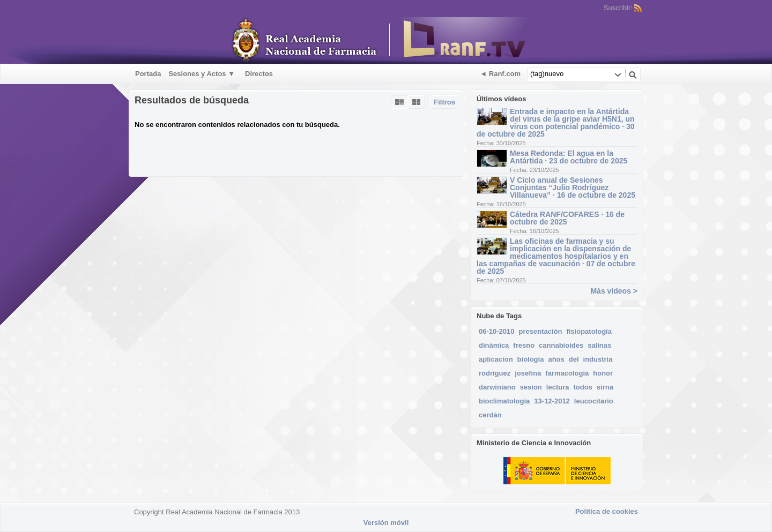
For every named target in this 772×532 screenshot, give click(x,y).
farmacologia (567, 373)
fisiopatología (589, 331)
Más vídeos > (614, 291)
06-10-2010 (497, 331)
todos (582, 387)
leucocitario (594, 401)
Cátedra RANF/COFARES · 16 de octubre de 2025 (567, 218)
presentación (541, 331)
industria (598, 359)
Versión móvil (386, 523)
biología (531, 359)
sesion (531, 387)
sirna (605, 387)
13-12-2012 (552, 401)
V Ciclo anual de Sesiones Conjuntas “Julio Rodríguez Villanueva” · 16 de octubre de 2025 (573, 188)
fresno (524, 345)
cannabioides (561, 345)
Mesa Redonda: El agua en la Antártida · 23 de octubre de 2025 (569, 157)
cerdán (490, 415)
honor (603, 373)
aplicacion (496, 359)
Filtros (444, 102)
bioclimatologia (504, 401)
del (574, 359)
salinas (599, 345)
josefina (528, 373)
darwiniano (497, 387)
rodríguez (495, 373)
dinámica (494, 345)
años (556, 359)
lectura (558, 387)
